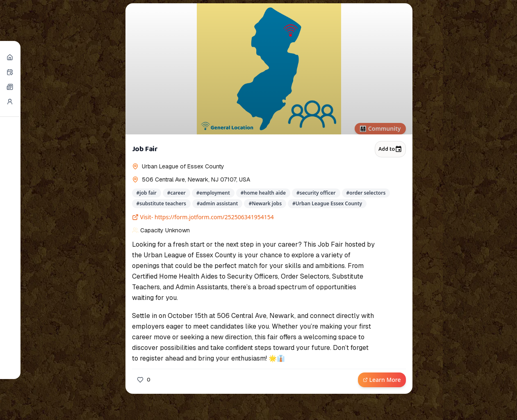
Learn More (382, 380)
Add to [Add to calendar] (390, 149)
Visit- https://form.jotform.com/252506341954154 (203, 217)
